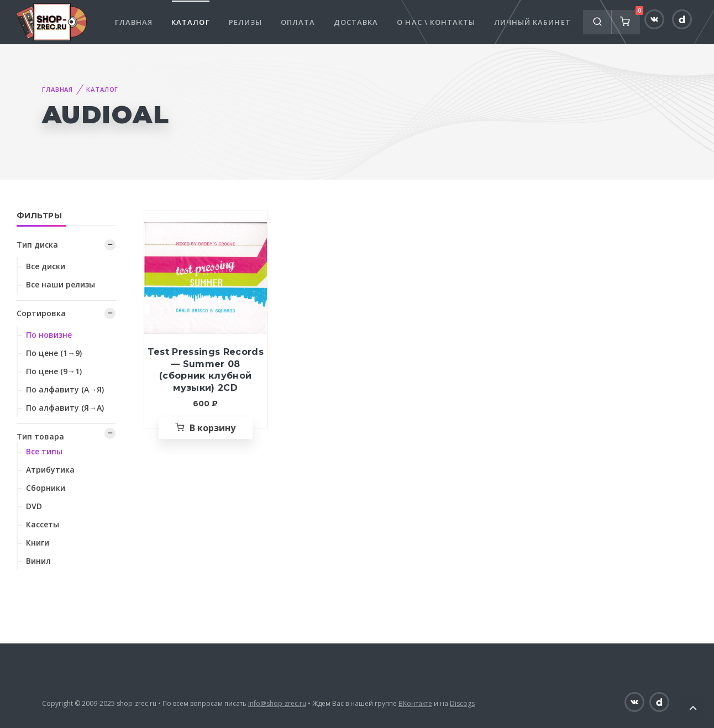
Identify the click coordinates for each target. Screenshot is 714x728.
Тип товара (40, 436)
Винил (38, 561)
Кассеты (43, 524)
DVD (34, 506)
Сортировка (41, 313)
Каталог (190, 22)
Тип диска (37, 245)
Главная (134, 22)
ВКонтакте (415, 703)
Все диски (46, 266)
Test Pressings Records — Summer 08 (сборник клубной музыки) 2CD (206, 370)
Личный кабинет (532, 22)
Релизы (245, 22)
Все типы (44, 451)
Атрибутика (50, 470)
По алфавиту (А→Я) (65, 389)
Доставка (356, 22)
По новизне (49, 335)
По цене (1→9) (54, 353)
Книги (38, 543)
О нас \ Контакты (436, 22)
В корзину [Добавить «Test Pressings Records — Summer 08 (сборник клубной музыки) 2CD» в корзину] (212, 428)
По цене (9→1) (54, 371)
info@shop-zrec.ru (277, 703)
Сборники (46, 488)
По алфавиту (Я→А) (65, 408)
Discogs (462, 703)
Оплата (298, 22)
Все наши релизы (61, 284)
